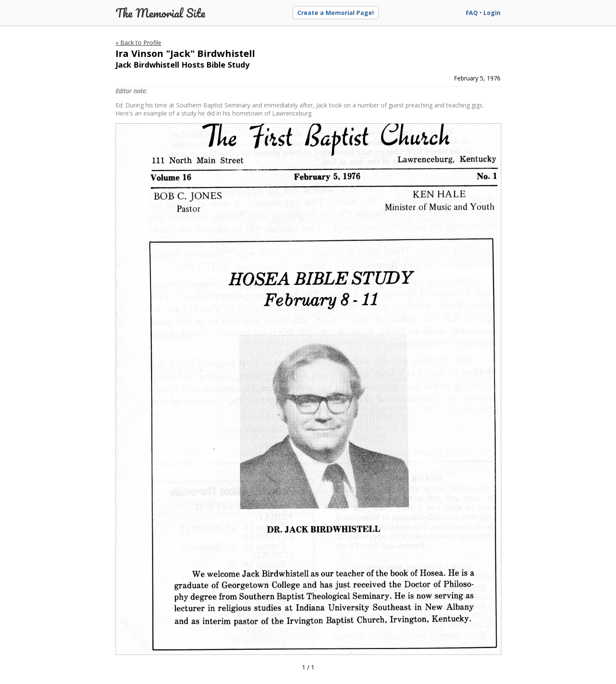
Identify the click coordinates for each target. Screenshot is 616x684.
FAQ (472, 13)
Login (492, 13)
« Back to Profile (138, 43)
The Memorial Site (160, 13)
